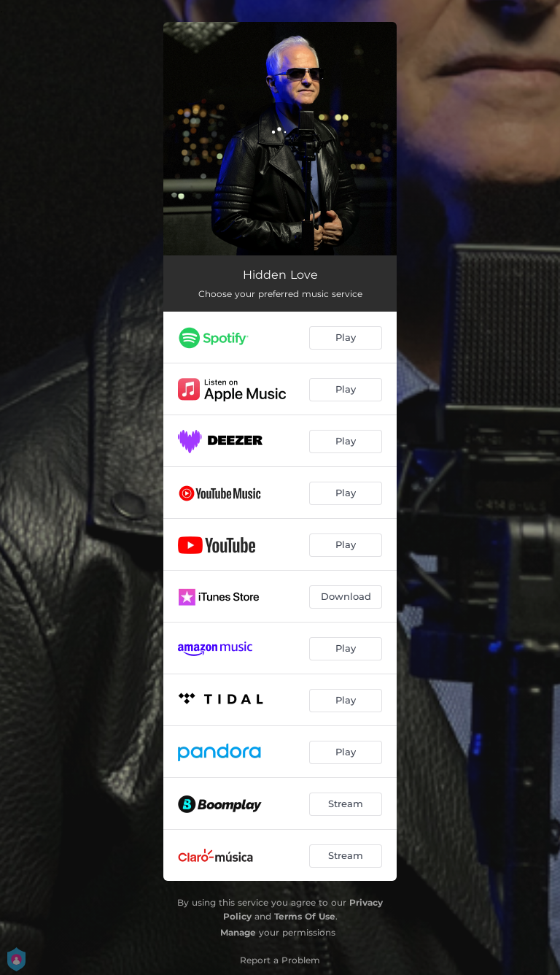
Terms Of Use (305, 916)
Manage (238, 932)
